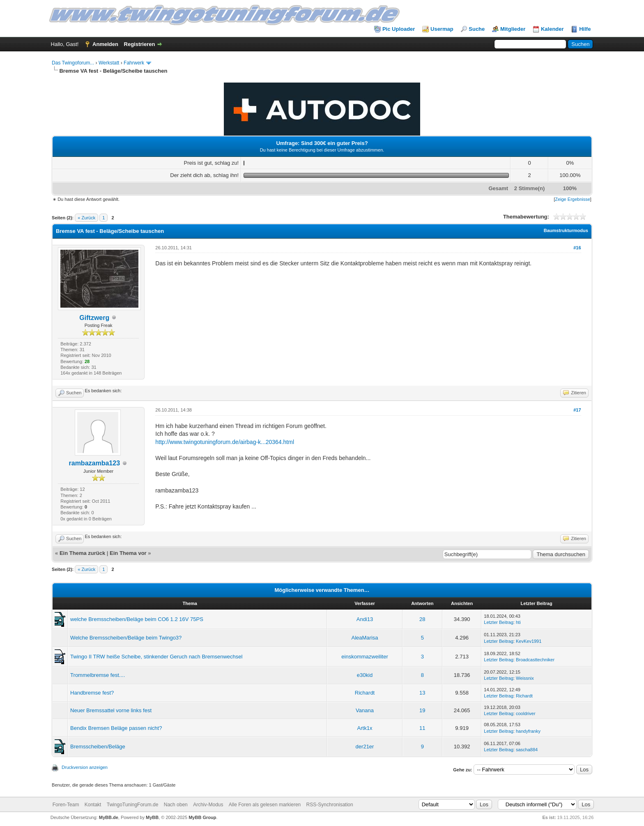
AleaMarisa (365, 638)
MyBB (152, 817)
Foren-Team (66, 805)
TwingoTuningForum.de (133, 805)
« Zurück (86, 218)
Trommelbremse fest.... (98, 675)
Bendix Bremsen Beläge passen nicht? (116, 728)
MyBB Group (202, 817)
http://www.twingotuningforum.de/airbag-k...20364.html (225, 442)
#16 (577, 248)
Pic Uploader (399, 29)
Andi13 (365, 619)
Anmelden (105, 44)
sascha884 (527, 750)
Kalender (552, 29)
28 (422, 619)
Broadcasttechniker (535, 660)
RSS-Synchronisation (330, 805)
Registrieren (140, 44)
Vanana (365, 710)
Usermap (442, 29)
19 (422, 710)
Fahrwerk (134, 63)
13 (422, 693)
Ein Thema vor (128, 553)
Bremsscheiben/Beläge (98, 747)
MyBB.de (109, 817)
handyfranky (528, 731)
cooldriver (526, 713)
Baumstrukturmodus (566, 230)
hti (518, 622)
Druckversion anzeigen (85, 767)
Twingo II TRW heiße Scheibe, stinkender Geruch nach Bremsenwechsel (156, 657)
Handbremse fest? (92, 693)
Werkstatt (109, 63)
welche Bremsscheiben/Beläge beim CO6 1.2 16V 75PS (137, 619)
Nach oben (176, 805)
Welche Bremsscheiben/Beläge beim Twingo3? (126, 638)
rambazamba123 (95, 463)
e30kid (365, 675)
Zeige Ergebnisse (573, 199)
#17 (577, 410)
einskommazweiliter (365, 657)
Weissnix (525, 678)
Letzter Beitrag (499, 622)
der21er (365, 747)
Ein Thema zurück (82, 553)
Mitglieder (513, 29)
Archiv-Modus (208, 805)
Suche (477, 29)
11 (422, 728)
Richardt (365, 693)
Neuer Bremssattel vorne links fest (111, 710)
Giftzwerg (94, 318)
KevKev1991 (529, 641)
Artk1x (365, 728)
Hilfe (585, 29)
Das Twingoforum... (73, 63)
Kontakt (93, 805)
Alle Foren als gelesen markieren (265, 805)
